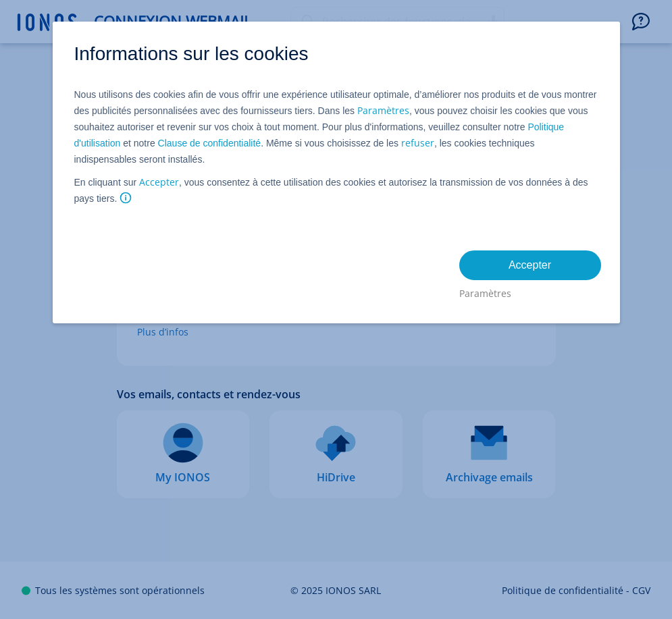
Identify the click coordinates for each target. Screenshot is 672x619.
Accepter (159, 182)
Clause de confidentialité (210, 143)
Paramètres (383, 110)
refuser (418, 143)
